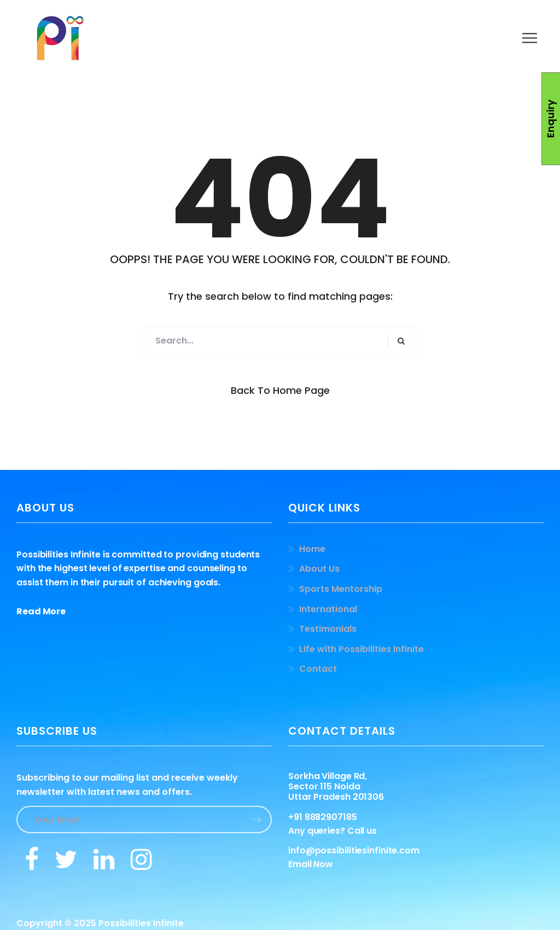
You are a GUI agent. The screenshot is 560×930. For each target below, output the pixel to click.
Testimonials (328, 629)
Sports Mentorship (341, 589)
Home (312, 549)
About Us (319, 569)
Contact (318, 669)
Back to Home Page (280, 390)
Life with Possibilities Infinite (361, 649)
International (328, 609)
